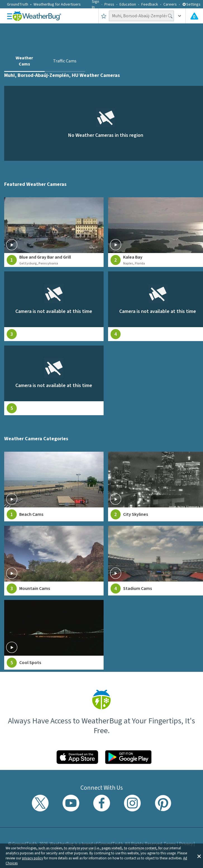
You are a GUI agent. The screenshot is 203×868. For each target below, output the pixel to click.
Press (109, 4)
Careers (170, 4)
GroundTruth (18, 4)
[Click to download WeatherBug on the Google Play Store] (128, 757)
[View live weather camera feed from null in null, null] (54, 306)
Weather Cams (24, 61)
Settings (191, 4)
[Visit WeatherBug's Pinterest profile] (163, 803)
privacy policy (33, 858)
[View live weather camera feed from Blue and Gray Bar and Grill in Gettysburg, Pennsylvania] (54, 232)
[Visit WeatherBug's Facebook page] (102, 803)
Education (128, 4)
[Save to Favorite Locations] (104, 16)
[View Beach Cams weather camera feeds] (54, 487)
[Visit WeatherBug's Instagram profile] (132, 803)
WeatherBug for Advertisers (57, 4)
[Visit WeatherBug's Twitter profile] (40, 803)
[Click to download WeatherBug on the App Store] (77, 757)
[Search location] (141, 16)
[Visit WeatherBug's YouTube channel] (71, 803)
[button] (199, 856)
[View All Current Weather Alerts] (194, 16)
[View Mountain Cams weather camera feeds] (54, 561)
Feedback (150, 4)
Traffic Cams (65, 61)
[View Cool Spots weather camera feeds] (54, 635)
